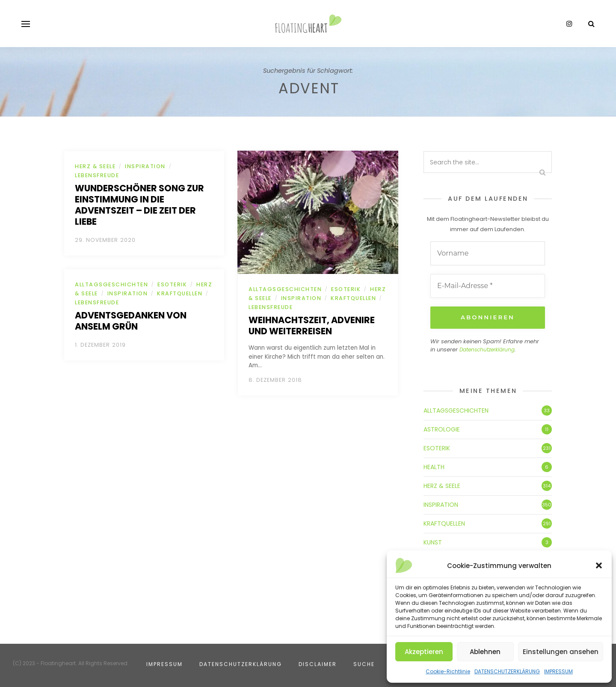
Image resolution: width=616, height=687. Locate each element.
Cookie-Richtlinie (448, 671)
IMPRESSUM (558, 671)
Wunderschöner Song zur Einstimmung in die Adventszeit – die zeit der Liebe (139, 205)
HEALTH (434, 466)
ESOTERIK (172, 284)
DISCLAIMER (318, 663)
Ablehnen (485, 652)
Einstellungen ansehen (561, 652)
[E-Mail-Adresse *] (488, 286)
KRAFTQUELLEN (180, 293)
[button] (599, 565)
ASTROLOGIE (442, 428)
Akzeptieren (424, 652)
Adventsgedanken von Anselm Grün (131, 321)
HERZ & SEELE (95, 166)
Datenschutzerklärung (487, 349)
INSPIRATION (145, 166)
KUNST (433, 541)
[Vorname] (488, 253)
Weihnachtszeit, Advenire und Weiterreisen (312, 326)
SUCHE (364, 663)
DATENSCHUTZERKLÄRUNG (507, 671)
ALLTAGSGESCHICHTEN (111, 284)
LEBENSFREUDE (97, 175)
